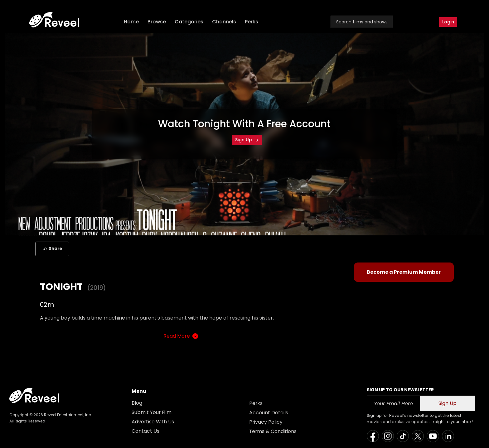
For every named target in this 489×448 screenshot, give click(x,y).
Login (448, 22)
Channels (225, 22)
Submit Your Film (152, 412)
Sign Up (247, 140)
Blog (137, 403)
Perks (252, 22)
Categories (190, 22)
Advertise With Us (153, 422)
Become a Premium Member (404, 272)
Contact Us (145, 431)
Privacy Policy (266, 422)
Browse (157, 22)
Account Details (269, 413)
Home (132, 22)
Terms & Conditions (273, 431)
